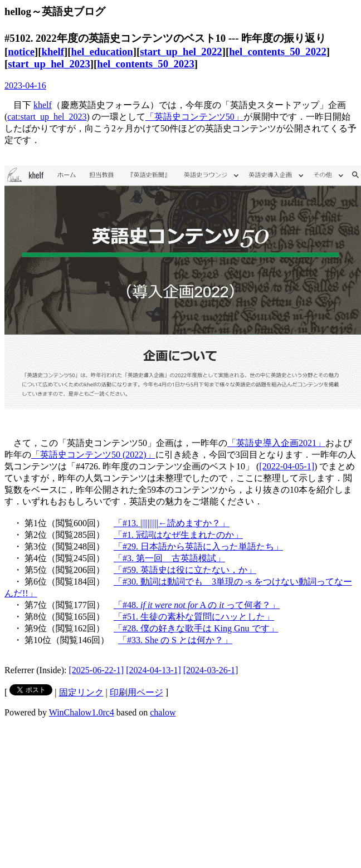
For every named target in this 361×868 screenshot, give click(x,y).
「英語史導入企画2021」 (276, 443)
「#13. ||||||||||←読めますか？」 (172, 523)
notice (21, 52)
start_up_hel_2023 (49, 64)
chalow (163, 712)
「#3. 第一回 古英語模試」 (169, 558)
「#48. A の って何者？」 (197, 605)
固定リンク (81, 692)
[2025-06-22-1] (97, 670)
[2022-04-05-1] (287, 466)
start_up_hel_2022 (181, 52)
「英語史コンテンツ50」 (194, 117)
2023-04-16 (25, 85)
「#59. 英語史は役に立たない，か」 (185, 570)
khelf (53, 52)
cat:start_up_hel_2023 (47, 117)
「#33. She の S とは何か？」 (175, 640)
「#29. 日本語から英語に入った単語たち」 (198, 546)
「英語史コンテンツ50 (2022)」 (93, 455)
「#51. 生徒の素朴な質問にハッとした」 (194, 617)
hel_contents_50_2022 (278, 52)
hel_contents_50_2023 (146, 64)
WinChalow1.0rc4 (82, 712)
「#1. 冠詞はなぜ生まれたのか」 (178, 535)
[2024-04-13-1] (153, 670)
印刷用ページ (136, 692)
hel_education (102, 52)
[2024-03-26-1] (211, 670)
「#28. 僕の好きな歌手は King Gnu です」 (196, 628)
